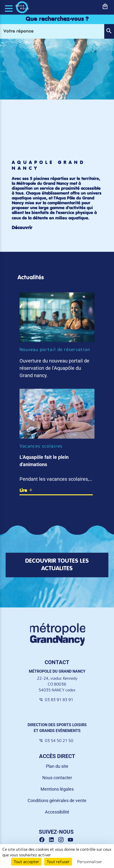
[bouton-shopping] (105, 7)
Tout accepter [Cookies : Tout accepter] (26, 862)
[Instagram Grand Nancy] (63, 840)
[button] (109, 31)
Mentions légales (57, 789)
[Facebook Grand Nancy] (44, 840)
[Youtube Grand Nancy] (71, 840)
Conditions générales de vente (57, 800)
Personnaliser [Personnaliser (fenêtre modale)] (90, 862)
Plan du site (57, 766)
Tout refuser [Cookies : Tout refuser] (58, 862)
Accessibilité (57, 812)
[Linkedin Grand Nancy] (53, 840)
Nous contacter (57, 778)
